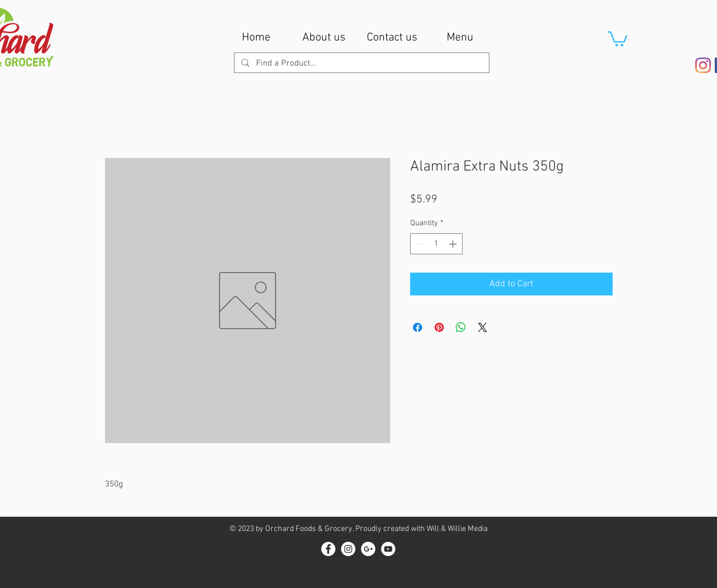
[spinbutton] (436, 244)
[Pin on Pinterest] (439, 327)
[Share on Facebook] (418, 327)
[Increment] (454, 244)
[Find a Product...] (360, 64)
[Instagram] (703, 65)
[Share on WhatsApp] (461, 327)
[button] (617, 38)
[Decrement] (419, 244)
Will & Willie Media (457, 529)
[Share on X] (483, 327)
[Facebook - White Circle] (328, 549)
